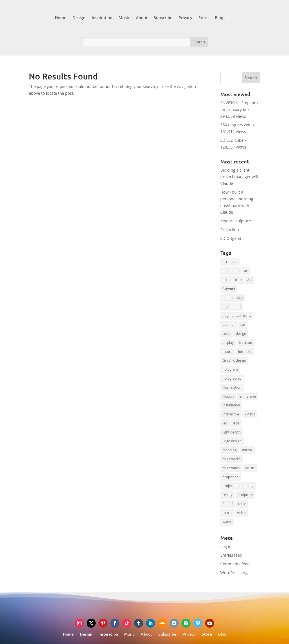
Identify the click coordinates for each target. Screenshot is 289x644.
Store (203, 18)
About (142, 18)
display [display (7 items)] (228, 343)
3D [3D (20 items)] (225, 262)
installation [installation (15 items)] (231, 405)
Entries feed (231, 555)
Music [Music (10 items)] (250, 468)
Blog (219, 18)
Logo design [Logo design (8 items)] (232, 441)
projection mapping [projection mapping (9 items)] (238, 486)
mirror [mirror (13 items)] (247, 450)
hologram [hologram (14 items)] (230, 369)
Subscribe (163, 18)
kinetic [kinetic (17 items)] (250, 414)
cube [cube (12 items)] (226, 334)
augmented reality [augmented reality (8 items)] (237, 316)
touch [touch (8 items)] (227, 513)
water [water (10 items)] (227, 522)
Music (124, 18)
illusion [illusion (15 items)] (228, 396)
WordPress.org (234, 573)
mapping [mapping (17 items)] (230, 450)
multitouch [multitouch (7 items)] (231, 468)
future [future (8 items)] (228, 352)
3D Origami (231, 238)
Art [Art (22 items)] (250, 280)
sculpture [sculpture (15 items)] (245, 495)
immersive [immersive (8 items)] (248, 396)
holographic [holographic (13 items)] (232, 378)
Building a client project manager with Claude (240, 177)
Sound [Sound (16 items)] (228, 504)
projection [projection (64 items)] (231, 477)
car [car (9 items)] (243, 325)
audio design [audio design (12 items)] (233, 298)
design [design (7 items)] (241, 334)
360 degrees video (237, 125)
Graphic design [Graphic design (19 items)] (235, 360)
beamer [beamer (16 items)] (229, 325)
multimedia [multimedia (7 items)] (232, 459)
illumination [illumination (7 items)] (232, 387)
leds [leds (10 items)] (236, 423)
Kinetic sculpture (236, 221)
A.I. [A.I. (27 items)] (235, 262)
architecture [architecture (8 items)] (232, 280)
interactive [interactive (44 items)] (231, 414)
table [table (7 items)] (242, 504)
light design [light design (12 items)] (232, 432)
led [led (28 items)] (225, 423)
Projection (230, 230)
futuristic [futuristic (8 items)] (245, 352)
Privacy (186, 18)
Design (79, 18)
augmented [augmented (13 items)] (232, 307)
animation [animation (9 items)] (231, 271)
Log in (226, 546)
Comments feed (235, 564)
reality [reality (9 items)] (228, 495)
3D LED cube (232, 140)
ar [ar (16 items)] (246, 271)
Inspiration (102, 18)
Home (61, 18)
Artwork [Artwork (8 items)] (229, 289)
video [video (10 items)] (241, 513)
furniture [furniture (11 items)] (246, 343)
